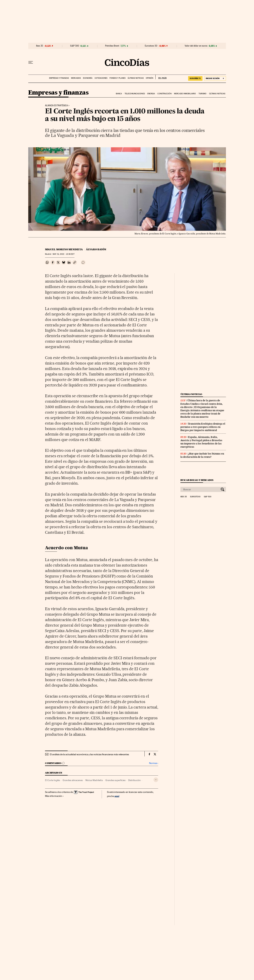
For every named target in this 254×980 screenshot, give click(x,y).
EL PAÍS (161, 77)
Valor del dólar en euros (196, 46)
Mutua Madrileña (94, 780)
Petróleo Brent (112, 46)
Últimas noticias (136, 78)
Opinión (150, 78)
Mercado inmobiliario (185, 94)
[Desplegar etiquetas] (156, 780)
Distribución (134, 780)
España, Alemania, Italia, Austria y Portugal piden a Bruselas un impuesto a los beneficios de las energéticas (201, 442)
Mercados (76, 78)
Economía (88, 78)
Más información (54, 796)
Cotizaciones (101, 78)
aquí (117, 796)
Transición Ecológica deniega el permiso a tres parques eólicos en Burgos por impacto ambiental (203, 427)
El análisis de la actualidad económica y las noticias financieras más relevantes (89, 754)
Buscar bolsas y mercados (197, 480)
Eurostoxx (195, 497)
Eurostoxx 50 (151, 46)
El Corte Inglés (52, 780)
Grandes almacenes (73, 780)
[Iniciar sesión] (215, 78)
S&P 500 (75, 46)
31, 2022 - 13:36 (64, 254)
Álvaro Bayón (96, 249)
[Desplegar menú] (31, 62)
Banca (119, 94)
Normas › (154, 763)
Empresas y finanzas (59, 78)
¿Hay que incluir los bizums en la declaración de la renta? (202, 455)
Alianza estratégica (56, 106)
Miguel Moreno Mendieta (64, 249)
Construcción (164, 94)
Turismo (203, 94)
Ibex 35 (40, 46)
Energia (151, 94)
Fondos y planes (118, 78)
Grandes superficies (115, 780)
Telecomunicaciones (135, 94)
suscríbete (195, 78)
